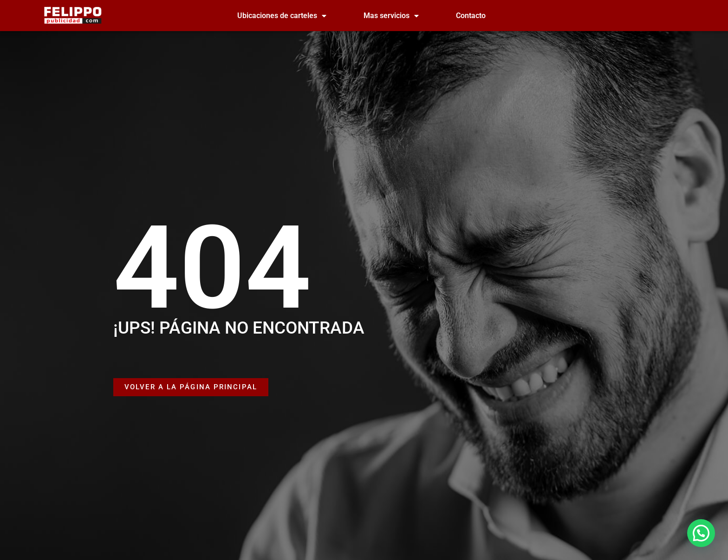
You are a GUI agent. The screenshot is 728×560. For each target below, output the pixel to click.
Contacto (471, 16)
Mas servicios (391, 16)
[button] (701, 533)
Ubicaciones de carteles (282, 16)
